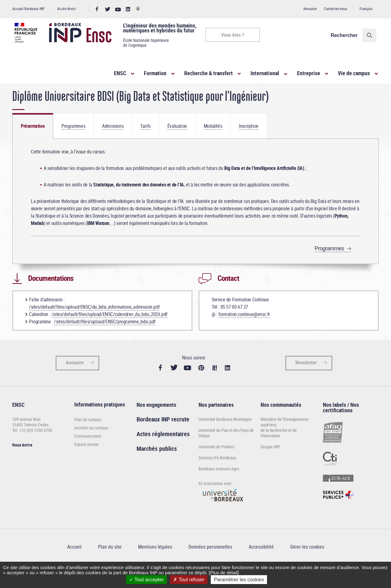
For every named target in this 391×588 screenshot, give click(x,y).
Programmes (73, 143)
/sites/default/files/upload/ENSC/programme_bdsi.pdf (105, 339)
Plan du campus (88, 437)
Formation (155, 73)
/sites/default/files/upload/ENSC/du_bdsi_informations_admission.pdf (94, 324)
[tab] (33, 143)
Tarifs (145, 143)
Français (366, 9)
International (265, 73)
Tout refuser (189, 580)
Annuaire (310, 9)
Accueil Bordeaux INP (28, 9)
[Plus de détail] (224, 573)
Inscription (249, 143)
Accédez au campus (91, 445)
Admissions (113, 143)
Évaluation (177, 143)
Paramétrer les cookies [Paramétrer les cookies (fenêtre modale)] (239, 580)
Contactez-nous (335, 9)
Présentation (33, 143)
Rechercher (347, 35)
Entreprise (309, 73)
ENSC (120, 73)
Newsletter (306, 380)
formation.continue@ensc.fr (244, 332)
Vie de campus (354, 73)
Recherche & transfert (208, 73)
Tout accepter (146, 580)
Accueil (18, 94)
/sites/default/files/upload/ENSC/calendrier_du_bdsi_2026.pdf (110, 332)
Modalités (213, 143)
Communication (88, 454)
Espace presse (86, 462)
